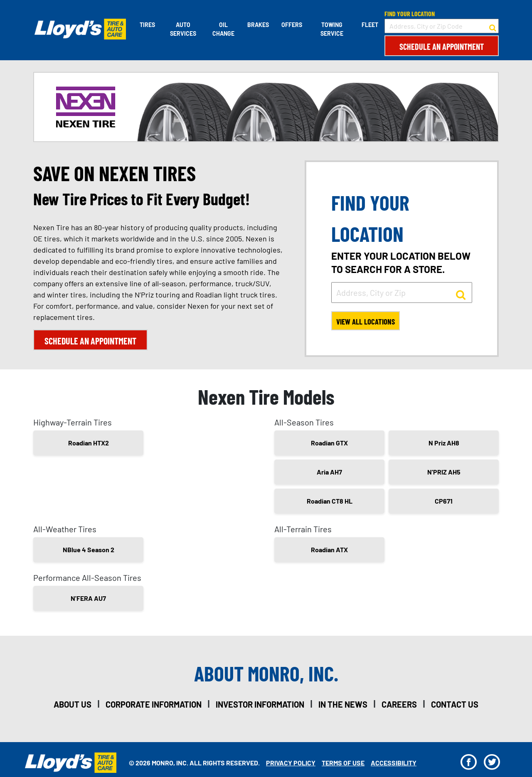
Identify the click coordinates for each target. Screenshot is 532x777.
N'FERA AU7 (88, 600)
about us (73, 706)
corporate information (154, 706)
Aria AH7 (329, 473)
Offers (291, 25)
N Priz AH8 (444, 444)
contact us (455, 706)
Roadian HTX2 (89, 444)
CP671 (444, 503)
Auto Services (182, 29)
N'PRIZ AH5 (444, 473)
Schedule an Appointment (442, 47)
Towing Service (332, 29)
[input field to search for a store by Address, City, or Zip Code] (442, 26)
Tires (146, 25)
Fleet (370, 25)
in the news (343, 706)
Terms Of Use (343, 764)
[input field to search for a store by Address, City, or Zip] (402, 293)
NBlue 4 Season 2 (89, 551)
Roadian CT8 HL (330, 503)
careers (399, 706)
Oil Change (223, 29)
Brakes (258, 25)
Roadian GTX (329, 444)
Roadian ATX (329, 551)
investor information (260, 706)
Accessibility (394, 764)
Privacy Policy (291, 764)
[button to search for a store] (493, 26)
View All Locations (368, 322)
